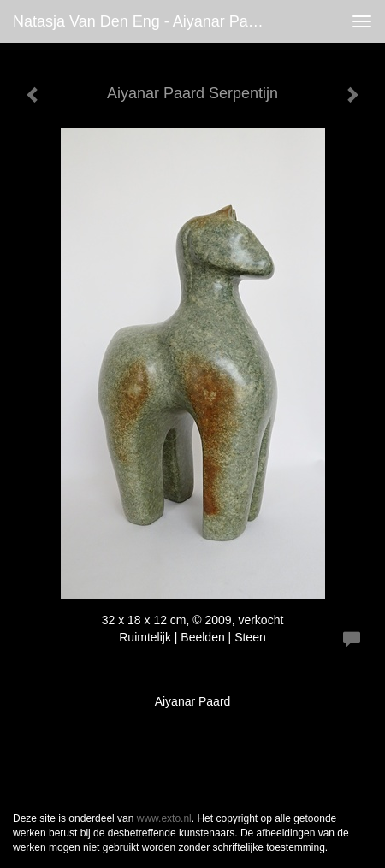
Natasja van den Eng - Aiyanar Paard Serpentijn (146, 21)
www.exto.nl (164, 818)
